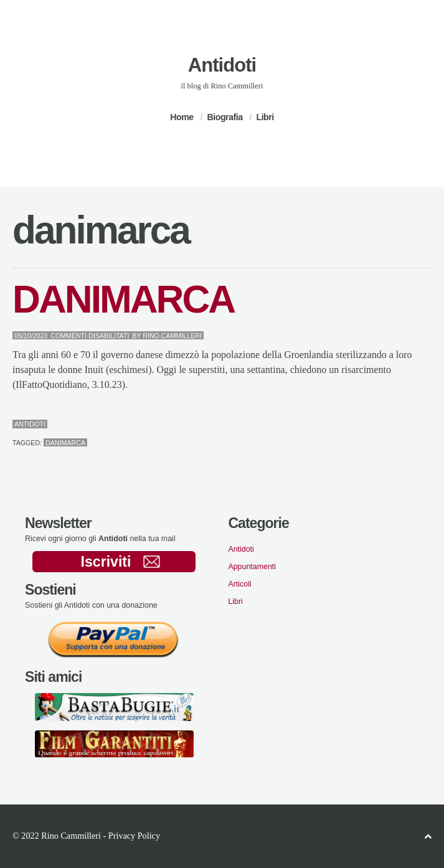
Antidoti (222, 65)
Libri (265, 117)
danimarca (65, 443)
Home (182, 117)
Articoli (239, 584)
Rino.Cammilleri (172, 336)
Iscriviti (120, 562)
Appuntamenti (252, 567)
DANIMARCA (123, 299)
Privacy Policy (134, 836)
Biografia (225, 117)
